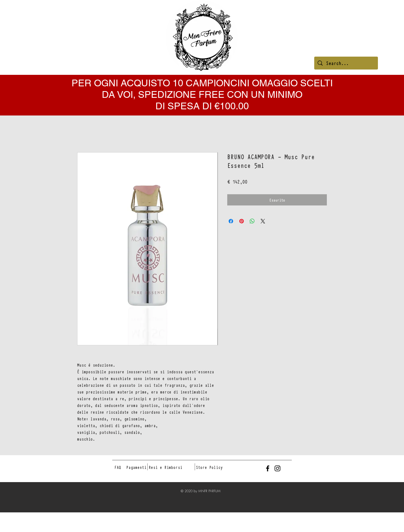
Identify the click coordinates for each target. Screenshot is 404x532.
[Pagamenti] (136, 467)
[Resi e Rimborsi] (166, 467)
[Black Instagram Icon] (277, 468)
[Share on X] (263, 221)
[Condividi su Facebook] (231, 221)
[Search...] (346, 63)
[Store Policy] (209, 467)
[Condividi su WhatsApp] (252, 221)
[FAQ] (118, 467)
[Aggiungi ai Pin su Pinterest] (242, 221)
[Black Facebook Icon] (268, 468)
